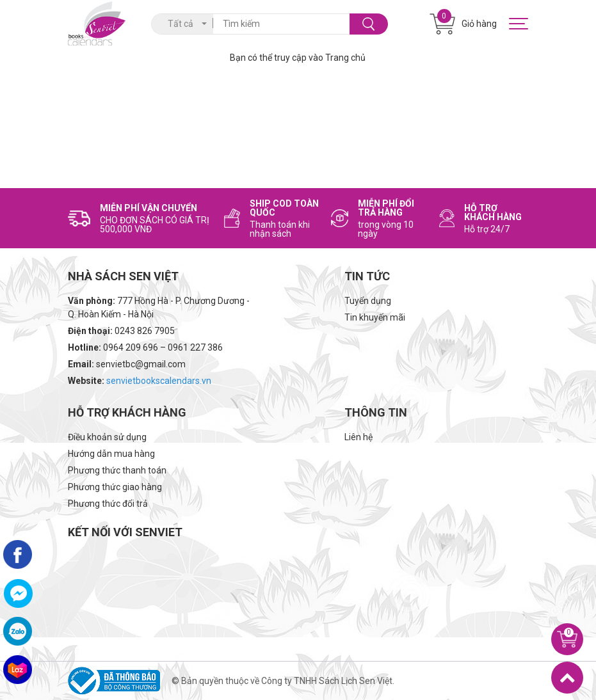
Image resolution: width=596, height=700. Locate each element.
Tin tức (367, 276)
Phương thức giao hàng (115, 487)
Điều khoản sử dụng (107, 437)
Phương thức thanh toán (117, 470)
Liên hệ (358, 437)
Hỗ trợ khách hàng (127, 412)
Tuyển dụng (368, 301)
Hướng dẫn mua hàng (111, 454)
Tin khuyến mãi (375, 317)
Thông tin (376, 412)
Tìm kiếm (368, 24)
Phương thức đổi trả (108, 504)
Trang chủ (345, 58)
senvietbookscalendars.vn (159, 381)
